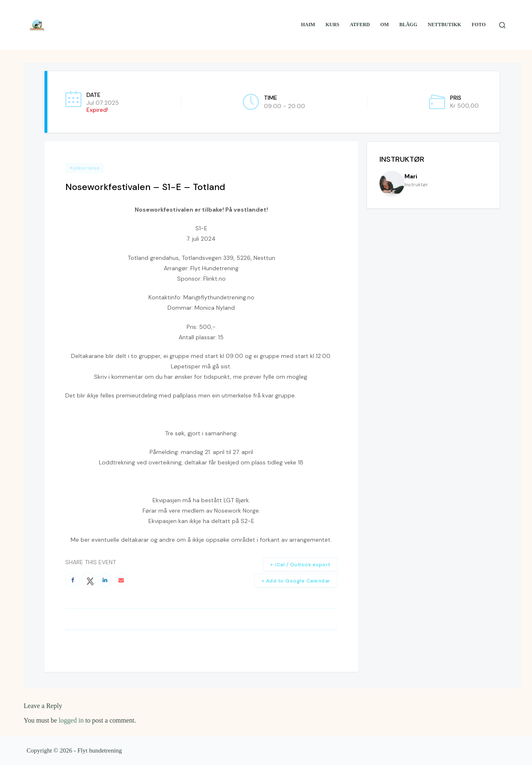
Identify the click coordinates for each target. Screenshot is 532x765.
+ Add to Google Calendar (296, 581)
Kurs (332, 25)
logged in (71, 720)
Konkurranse (85, 168)
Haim (308, 25)
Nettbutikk (445, 25)
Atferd (360, 25)
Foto (479, 25)
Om (385, 25)
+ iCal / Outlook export (300, 565)
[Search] (502, 25)
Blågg (408, 25)
